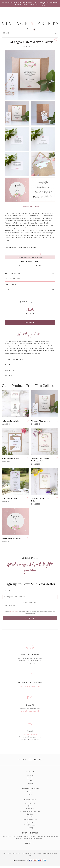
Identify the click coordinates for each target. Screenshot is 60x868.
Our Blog (30, 781)
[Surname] (44, 591)
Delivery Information (30, 820)
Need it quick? (30, 809)
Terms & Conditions (30, 825)
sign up (30, 843)
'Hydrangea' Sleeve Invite (10, 459)
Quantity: (24, 302)
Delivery (30, 792)
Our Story (30, 778)
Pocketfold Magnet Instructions (30, 811)
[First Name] (16, 591)
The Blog (30, 814)
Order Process (30, 803)
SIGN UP (30, 618)
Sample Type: (10, 254)
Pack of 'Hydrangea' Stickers (12, 539)
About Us (30, 817)
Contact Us (30, 775)
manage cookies (35, 5)
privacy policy (14, 611)
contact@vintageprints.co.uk (30, 711)
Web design (46, 853)
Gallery (30, 806)
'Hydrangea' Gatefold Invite (41, 421)
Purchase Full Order (30, 207)
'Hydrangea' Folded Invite (10, 421)
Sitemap (30, 783)
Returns (30, 795)
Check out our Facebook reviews (30, 686)
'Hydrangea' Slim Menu (10, 499)
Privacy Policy (30, 822)
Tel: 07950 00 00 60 (30, 735)
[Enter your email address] (30, 597)
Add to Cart (30, 323)
